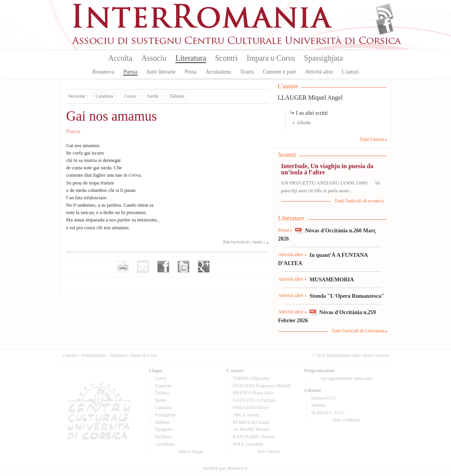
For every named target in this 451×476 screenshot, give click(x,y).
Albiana (318, 405)
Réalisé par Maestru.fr (226, 468)
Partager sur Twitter (184, 267)
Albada (303, 123)
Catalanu (104, 96)
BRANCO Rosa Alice (253, 393)
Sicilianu (163, 437)
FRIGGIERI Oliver (251, 407)
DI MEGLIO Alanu (251, 422)
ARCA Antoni (246, 415)
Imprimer (123, 267)
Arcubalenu (218, 72)
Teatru (247, 72)
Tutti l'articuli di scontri (358, 201)
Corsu (130, 96)
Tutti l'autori (372, 139)
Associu (154, 58)
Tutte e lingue (191, 451)
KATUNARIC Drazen (254, 437)
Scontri (226, 58)
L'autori (350, 72)
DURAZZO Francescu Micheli (262, 386)
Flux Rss (385, 13)
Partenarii (119, 355)
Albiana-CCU (324, 398)
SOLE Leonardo (248, 444)
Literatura (191, 58)
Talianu (177, 96)
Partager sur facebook (163, 267)
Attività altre (319, 72)
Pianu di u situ (144, 355)
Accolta (120, 58)
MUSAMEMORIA (332, 279)
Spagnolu (164, 429)
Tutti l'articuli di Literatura (358, 331)
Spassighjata (323, 58)
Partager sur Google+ (204, 267)
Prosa (190, 72)
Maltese (163, 422)
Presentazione (94, 355)
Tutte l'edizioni (346, 420)
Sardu (153, 96)
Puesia (130, 72)
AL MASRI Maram (251, 429)
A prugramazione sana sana (346, 378)
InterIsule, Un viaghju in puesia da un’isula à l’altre (327, 169)
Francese (163, 386)
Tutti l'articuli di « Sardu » (244, 242)
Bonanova (103, 72)
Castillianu (165, 444)
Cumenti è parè (280, 72)
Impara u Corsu (271, 58)
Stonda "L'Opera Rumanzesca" (347, 296)
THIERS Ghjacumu (251, 378)
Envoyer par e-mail (143, 267)
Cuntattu (70, 355)
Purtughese (165, 415)
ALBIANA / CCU (328, 413)
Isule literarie (161, 72)
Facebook (385, 26)
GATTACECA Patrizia (254, 400)
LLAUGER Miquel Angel (310, 97)
